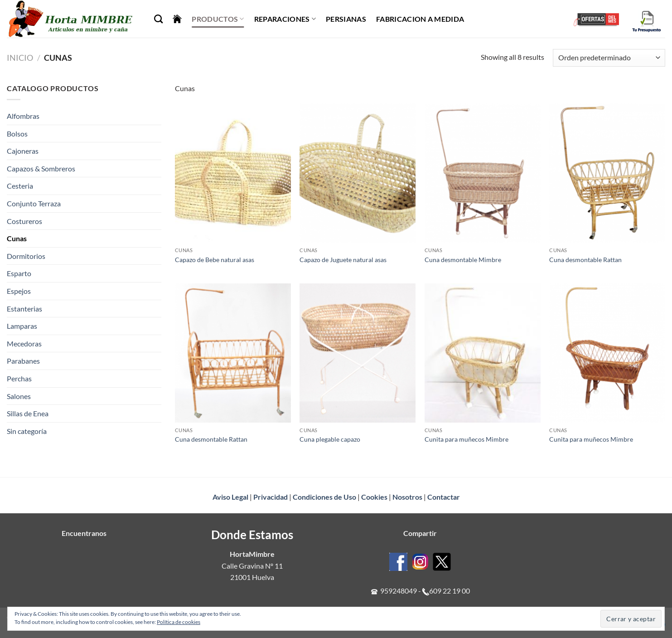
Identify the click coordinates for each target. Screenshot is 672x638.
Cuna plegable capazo (330, 439)
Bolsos (17, 134)
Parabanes (23, 361)
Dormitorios (26, 256)
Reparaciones (285, 19)
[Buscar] (158, 19)
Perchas (19, 378)
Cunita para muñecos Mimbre (467, 439)
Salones (19, 396)
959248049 (399, 591)
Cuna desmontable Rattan (585, 260)
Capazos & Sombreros (41, 168)
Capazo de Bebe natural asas (215, 260)
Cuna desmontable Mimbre (463, 260)
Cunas (17, 238)
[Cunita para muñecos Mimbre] (483, 353)
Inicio (20, 58)
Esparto (19, 273)
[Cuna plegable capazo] (358, 353)
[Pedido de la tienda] (609, 58)
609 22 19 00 (450, 591)
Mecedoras (24, 343)
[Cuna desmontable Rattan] (607, 173)
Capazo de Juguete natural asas (343, 260)
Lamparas (22, 326)
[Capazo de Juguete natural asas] (358, 173)
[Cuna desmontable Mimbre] (483, 173)
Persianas (346, 19)
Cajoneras (23, 151)
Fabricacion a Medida (420, 19)
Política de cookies (179, 622)
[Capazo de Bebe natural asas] (233, 173)
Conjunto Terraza (34, 203)
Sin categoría (27, 431)
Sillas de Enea (28, 413)
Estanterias (24, 309)
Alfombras (23, 116)
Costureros (24, 221)
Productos (218, 19)
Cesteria (20, 186)
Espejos (19, 291)
